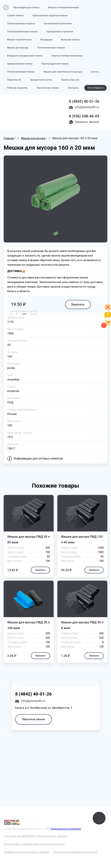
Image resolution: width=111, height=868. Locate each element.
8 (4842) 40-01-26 (84, 101)
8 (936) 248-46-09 (84, 116)
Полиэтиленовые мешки (51, 48)
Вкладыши (47, 40)
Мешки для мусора (18, 48)
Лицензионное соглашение (66, 829)
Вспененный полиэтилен (58, 23)
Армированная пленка (20, 64)
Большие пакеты (71, 40)
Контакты (73, 88)
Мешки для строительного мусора (63, 72)
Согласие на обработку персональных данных (36, 836)
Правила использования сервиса (27, 852)
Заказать (78, 304)
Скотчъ (95, 72)
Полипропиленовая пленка (22, 32)
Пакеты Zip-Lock (70, 80)
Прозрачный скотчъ (41, 80)
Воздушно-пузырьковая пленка (25, 56)
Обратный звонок (34, 719)
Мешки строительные (19, 40)
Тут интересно (95, 88)
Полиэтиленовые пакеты (21, 23)
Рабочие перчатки (17, 88)
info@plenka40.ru (87, 107)
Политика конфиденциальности (75, 852)
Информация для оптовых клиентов (38, 458)
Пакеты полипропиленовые (67, 56)
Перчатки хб (14, 80)
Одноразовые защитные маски (50, 15)
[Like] (108, 309)
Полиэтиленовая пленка (21, 72)
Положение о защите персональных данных (34, 844)
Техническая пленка (48, 88)
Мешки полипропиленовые (63, 7)
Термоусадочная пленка (55, 64)
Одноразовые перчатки (60, 32)
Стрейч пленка (15, 15)
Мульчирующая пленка (26, 7)
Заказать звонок (87, 122)
